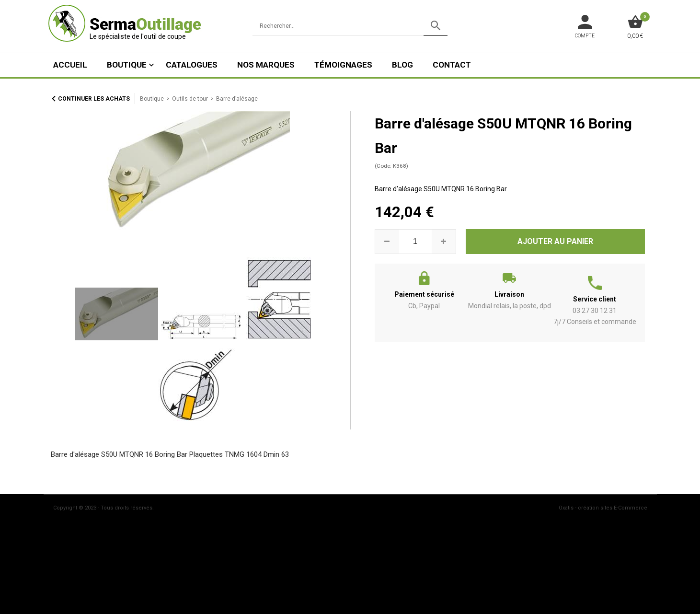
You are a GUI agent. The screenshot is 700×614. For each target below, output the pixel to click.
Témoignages (343, 65)
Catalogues (192, 65)
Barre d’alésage (237, 99)
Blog (402, 65)
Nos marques (266, 65)
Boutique (127, 65)
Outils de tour (190, 99)
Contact (452, 65)
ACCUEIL (70, 65)
